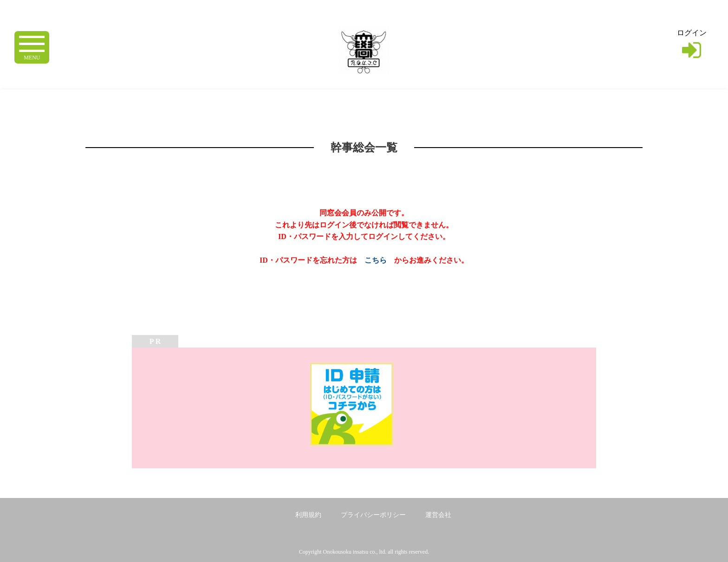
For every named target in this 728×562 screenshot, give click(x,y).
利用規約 (308, 515)
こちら (376, 260)
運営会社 (438, 515)
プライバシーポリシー (373, 515)
